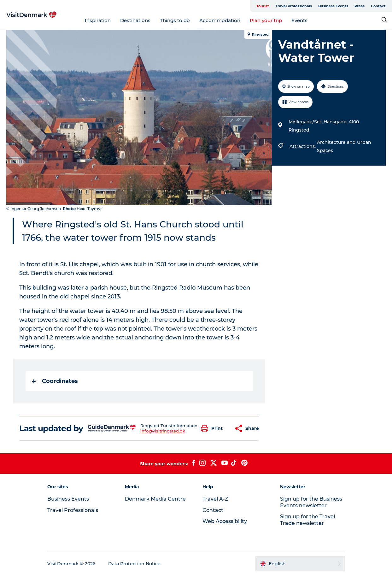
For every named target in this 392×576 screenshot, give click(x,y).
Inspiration (98, 20)
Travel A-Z (215, 499)
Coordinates (55, 381)
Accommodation (220, 20)
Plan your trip (266, 20)
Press (360, 6)
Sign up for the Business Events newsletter (311, 502)
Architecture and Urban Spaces (344, 146)
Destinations (135, 20)
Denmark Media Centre (155, 499)
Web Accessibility (225, 521)
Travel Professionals (294, 6)
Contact (378, 6)
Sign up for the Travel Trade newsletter (307, 520)
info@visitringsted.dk (163, 431)
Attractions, (303, 146)
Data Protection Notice (134, 564)
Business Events (333, 6)
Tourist (263, 6)
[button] (213, 429)
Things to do (175, 20)
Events (299, 20)
